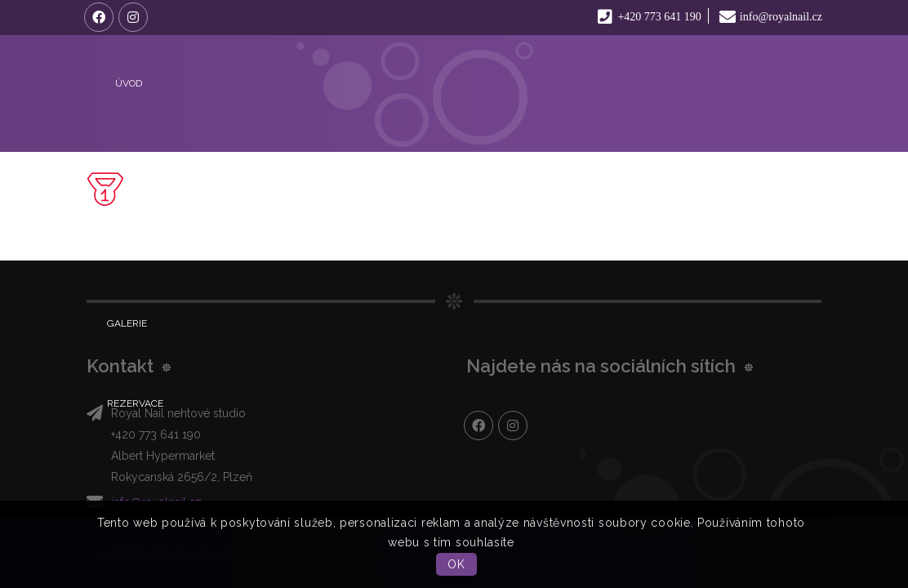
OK (456, 564)
